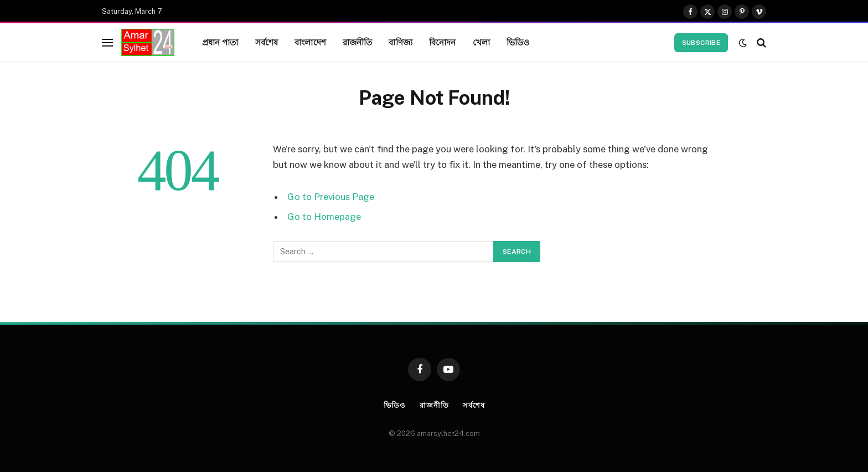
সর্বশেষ (267, 42)
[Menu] (107, 42)
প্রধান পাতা (220, 42)
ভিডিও (518, 42)
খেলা (481, 42)
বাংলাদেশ (310, 42)
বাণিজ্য (400, 42)
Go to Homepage (324, 217)
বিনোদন (443, 42)
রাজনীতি (358, 42)
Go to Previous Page (331, 197)
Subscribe (701, 43)
